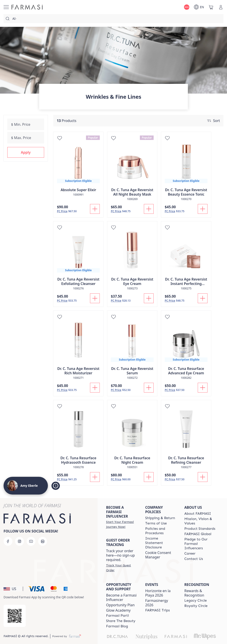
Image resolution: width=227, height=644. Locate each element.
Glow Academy (118, 610)
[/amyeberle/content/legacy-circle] (196, 601)
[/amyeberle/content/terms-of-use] (156, 523)
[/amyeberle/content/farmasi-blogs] (117, 626)
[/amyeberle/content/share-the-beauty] (121, 621)
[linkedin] (43, 541)
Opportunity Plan (120, 605)
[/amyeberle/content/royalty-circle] (196, 606)
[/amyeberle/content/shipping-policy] (160, 518)
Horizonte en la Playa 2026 (158, 593)
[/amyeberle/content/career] (190, 554)
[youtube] (31, 541)
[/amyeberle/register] (122, 524)
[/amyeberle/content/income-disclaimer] (161, 543)
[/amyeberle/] (27, 7)
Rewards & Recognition (194, 593)
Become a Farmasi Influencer (121, 597)
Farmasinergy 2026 (157, 603)
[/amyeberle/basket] (211, 7)
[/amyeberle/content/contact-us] (194, 559)
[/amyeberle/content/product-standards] (200, 529)
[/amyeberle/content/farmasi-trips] (158, 610)
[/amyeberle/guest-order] (122, 568)
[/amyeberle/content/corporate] (198, 534)
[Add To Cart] (95, 209)
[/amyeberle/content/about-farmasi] (198, 514)
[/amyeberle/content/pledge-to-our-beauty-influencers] (200, 544)
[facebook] (8, 541)
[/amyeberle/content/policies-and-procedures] (161, 531)
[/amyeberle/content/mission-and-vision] (200, 521)
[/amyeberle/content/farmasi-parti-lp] (118, 616)
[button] (26, 152)
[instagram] (20, 541)
